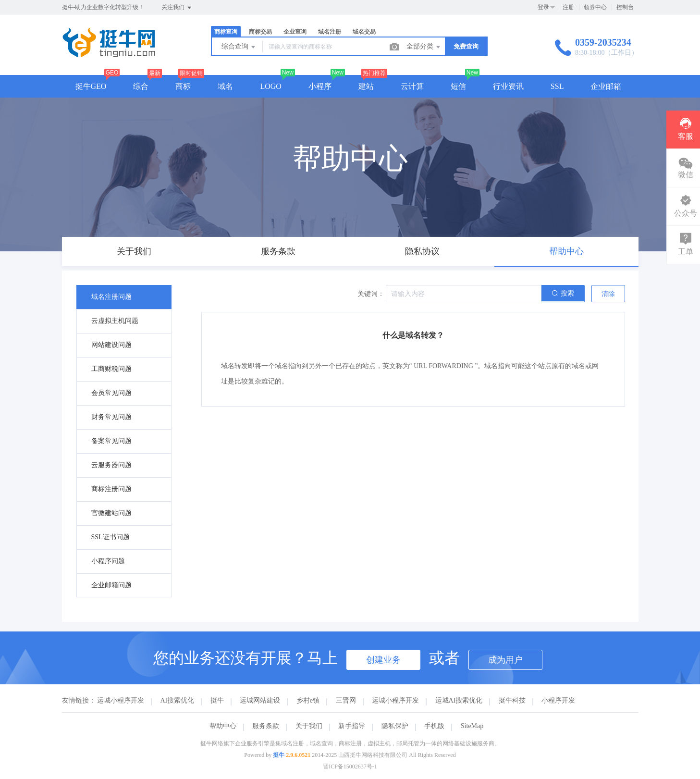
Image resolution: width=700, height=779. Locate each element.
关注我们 (177, 8)
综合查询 (239, 47)
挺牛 (217, 700)
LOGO (270, 86)
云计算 (412, 86)
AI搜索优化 (178, 700)
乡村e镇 (308, 700)
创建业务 (383, 660)
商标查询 (226, 32)
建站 (366, 86)
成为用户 (505, 660)
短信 (458, 86)
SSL (557, 86)
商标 (183, 86)
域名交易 (364, 32)
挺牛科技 (512, 700)
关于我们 (309, 726)
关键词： (371, 294)
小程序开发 (558, 700)
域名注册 (330, 32)
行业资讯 (508, 86)
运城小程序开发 (121, 700)
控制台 (625, 7)
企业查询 (295, 32)
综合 (141, 86)
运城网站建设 (260, 700)
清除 (608, 294)
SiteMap (472, 726)
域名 (225, 86)
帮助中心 (223, 726)
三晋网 (346, 700)
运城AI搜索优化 (459, 700)
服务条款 (266, 726)
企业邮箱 (606, 86)
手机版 (434, 726)
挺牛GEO (91, 86)
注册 (568, 7)
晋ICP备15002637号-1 (350, 767)
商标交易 (260, 32)
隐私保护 (395, 726)
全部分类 (424, 47)
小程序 (320, 86)
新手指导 (352, 726)
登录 (543, 7)
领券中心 (595, 7)
